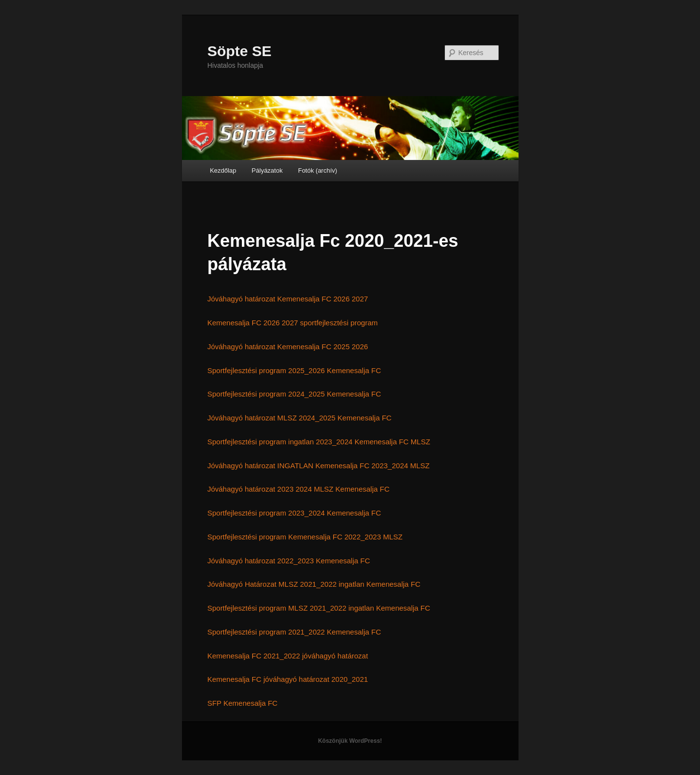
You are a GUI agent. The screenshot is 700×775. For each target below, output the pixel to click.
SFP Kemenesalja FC (242, 703)
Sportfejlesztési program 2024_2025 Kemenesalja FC (294, 394)
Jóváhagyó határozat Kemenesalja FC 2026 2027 (288, 299)
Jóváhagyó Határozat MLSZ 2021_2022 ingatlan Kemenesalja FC (314, 584)
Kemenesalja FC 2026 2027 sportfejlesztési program (292, 323)
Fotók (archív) (318, 170)
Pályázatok (267, 170)
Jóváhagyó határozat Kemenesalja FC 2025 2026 (288, 347)
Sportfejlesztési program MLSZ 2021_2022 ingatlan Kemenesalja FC (319, 608)
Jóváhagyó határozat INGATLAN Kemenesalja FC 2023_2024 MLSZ (319, 466)
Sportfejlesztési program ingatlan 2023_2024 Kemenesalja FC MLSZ (319, 442)
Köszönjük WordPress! (350, 741)
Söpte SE (240, 51)
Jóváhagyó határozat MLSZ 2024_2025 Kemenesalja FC (300, 418)
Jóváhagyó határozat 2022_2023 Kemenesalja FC (289, 561)
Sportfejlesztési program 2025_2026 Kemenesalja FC (294, 370)
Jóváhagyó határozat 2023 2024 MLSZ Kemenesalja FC (299, 489)
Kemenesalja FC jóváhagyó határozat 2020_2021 (288, 679)
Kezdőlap (223, 170)
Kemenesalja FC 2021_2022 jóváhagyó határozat (288, 656)
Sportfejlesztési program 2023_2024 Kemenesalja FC (294, 513)
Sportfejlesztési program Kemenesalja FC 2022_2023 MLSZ (305, 537)
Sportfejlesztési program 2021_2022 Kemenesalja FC (294, 632)
